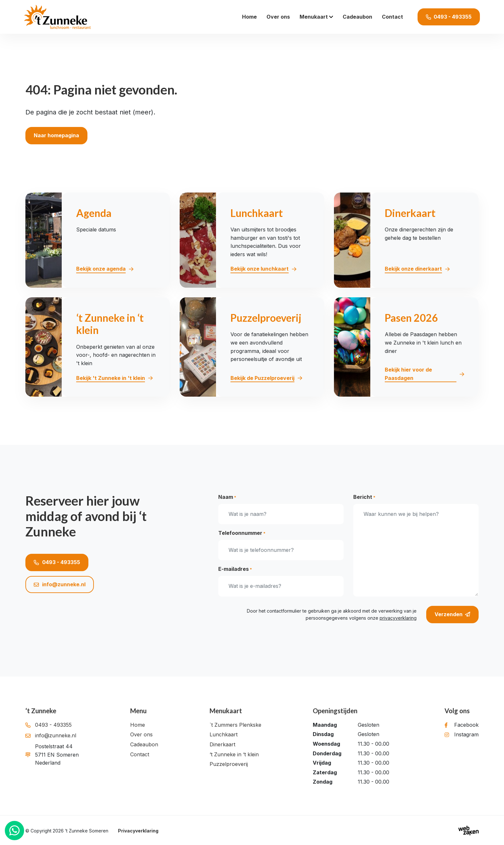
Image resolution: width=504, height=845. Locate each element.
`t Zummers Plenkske (235, 725)
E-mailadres (235, 569)
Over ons (278, 17)
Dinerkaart (222, 744)
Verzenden (452, 615)
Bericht (364, 497)
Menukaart (314, 17)
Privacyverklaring (138, 831)
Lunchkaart (224, 734)
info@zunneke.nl (60, 584)
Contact (392, 17)
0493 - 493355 (57, 562)
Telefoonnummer (242, 533)
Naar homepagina (56, 135)
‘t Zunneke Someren (87, 831)
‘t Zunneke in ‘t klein (234, 754)
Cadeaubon (357, 17)
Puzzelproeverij (229, 764)
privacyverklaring (398, 618)
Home (249, 17)
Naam (227, 497)
